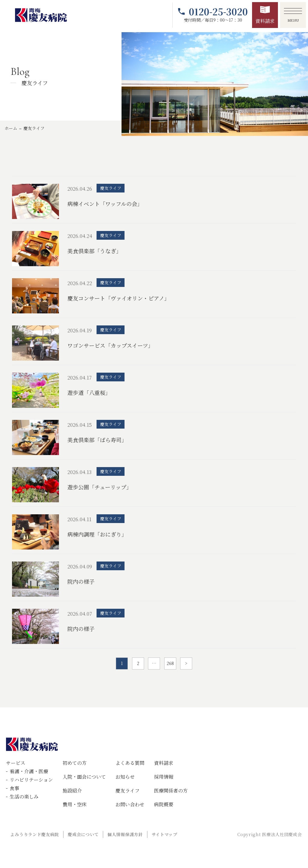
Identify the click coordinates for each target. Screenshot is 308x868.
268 (170, 663)
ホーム (11, 128)
